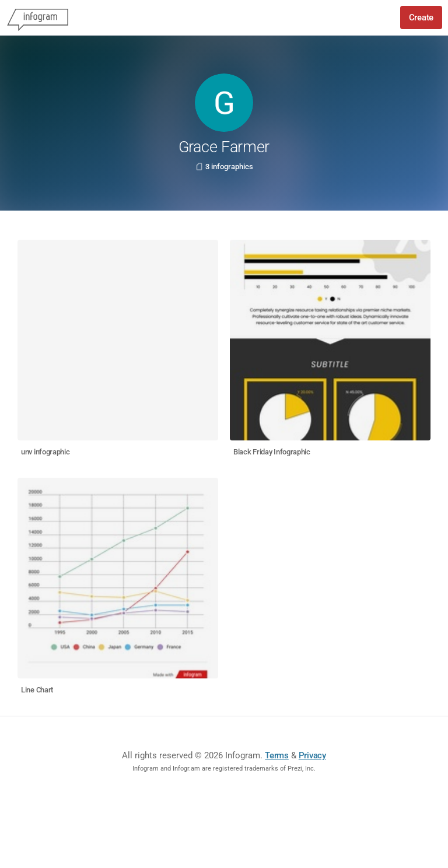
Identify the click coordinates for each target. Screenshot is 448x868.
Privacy (312, 755)
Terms (277, 755)
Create (421, 17)
